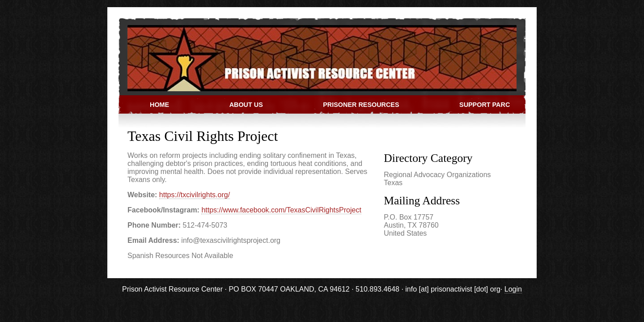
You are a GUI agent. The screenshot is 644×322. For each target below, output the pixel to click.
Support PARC (485, 105)
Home (159, 105)
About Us (246, 105)
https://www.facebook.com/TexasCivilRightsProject (281, 210)
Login (513, 289)
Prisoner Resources (361, 105)
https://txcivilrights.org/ (195, 195)
